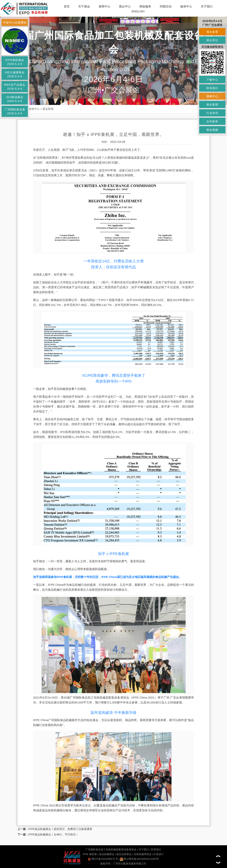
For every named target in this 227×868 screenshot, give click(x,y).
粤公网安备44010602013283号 (139, 859)
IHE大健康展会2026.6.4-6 (15, 74)
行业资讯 (212, 113)
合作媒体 (212, 121)
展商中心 (104, 6)
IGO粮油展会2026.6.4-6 (15, 99)
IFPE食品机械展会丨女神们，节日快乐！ (53, 834)
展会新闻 (48, 109)
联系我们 (156, 849)
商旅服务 (145, 6)
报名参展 (212, 32)
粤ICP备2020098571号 (103, 859)
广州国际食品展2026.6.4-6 (15, 111)
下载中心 (212, 80)
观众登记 (212, 40)
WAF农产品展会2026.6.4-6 (15, 87)
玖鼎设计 (159, 854)
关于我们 (207, 6)
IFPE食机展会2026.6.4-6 (15, 62)
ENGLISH (138, 11)
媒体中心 (186, 6)
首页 (67, 6)
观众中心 (125, 6)
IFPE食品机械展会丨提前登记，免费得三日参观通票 (60, 829)
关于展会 (84, 6)
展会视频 (212, 130)
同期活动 (166, 6)
